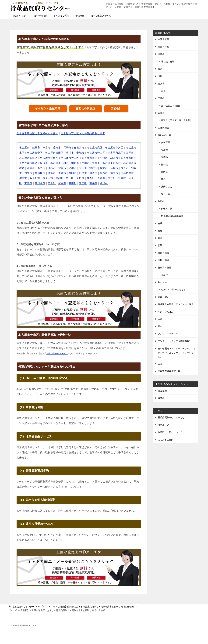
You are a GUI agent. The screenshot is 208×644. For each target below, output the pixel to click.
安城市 (80, 153)
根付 (160, 326)
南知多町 (40, 183)
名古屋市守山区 (96, 153)
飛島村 (122, 178)
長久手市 (48, 178)
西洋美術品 (163, 128)
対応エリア (163, 425)
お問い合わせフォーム (57, 353)
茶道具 (161, 113)
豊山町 (70, 178)
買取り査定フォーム (101, 16)
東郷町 (60, 178)
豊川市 (70, 153)
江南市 (31, 168)
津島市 (52, 168)
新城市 (115, 168)
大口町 (80, 178)
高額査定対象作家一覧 (169, 371)
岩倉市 (62, 173)
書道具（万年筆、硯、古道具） (177, 120)
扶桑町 (91, 178)
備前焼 (164, 164)
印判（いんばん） (167, 312)
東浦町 (28, 183)
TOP (26, 607)
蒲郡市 (73, 168)
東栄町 (93, 183)
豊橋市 (57, 148)
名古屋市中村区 (60, 163)
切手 (160, 245)
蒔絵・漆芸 (163, 253)
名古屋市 (25, 148)
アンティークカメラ (168, 334)
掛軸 (160, 76)
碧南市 (62, 168)
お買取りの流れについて (170, 432)
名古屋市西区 (129, 158)
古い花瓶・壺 (165, 135)
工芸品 (161, 98)
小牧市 (104, 158)
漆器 (163, 179)
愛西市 (104, 173)
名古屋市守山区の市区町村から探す (37, 133)
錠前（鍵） (163, 297)
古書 (163, 91)
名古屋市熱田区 (55, 153)
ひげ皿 (164, 172)
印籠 (160, 319)
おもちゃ (162, 282)
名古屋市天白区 (70, 158)
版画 (160, 69)
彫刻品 (161, 201)
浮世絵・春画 (168, 62)
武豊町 (62, 183)
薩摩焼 (164, 150)
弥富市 (23, 178)
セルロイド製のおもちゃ (173, 289)
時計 (160, 238)
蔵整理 (161, 398)
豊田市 (36, 148)
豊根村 (104, 183)
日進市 (83, 173)
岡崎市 (67, 148)
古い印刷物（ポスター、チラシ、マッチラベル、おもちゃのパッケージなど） (177, 352)
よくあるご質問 (61, 16)
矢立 (160, 364)
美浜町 (52, 183)
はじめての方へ (20, 16)
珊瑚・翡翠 (163, 260)
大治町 (101, 178)
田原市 (93, 173)
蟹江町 (112, 178)
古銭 (160, 223)
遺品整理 (162, 391)
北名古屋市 (127, 173)
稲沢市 (44, 163)
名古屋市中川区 (115, 148)
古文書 (161, 83)
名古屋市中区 (35, 153)
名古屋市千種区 (49, 158)
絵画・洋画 (163, 47)
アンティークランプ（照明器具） (175, 341)
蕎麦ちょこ (167, 187)
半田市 (86, 163)
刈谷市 (115, 158)
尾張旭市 (40, 173)
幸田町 (73, 183)
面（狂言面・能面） (171, 106)
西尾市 (130, 153)
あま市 (41, 168)
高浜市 (52, 173)
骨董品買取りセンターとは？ (172, 417)
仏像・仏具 (167, 209)
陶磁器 (164, 157)
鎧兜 (160, 231)
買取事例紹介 (40, 16)
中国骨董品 (163, 39)
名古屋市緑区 (95, 148)
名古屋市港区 (90, 158)
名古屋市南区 (30, 163)
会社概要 (80, 16)
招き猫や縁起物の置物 (172, 216)
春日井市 (79, 148)
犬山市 (83, 168)
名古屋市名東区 (28, 158)
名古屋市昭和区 (112, 163)
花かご (164, 275)
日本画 (161, 54)
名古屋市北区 (116, 153)
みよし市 (35, 178)
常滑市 (93, 168)
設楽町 (83, 183)
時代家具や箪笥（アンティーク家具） (177, 304)
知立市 (28, 173)
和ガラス (166, 194)
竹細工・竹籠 (165, 268)
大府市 (125, 168)
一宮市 (47, 148)
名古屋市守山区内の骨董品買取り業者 (83, 133)
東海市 (96, 163)
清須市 (115, 173)
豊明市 (73, 173)
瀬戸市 (75, 163)
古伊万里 (166, 142)
